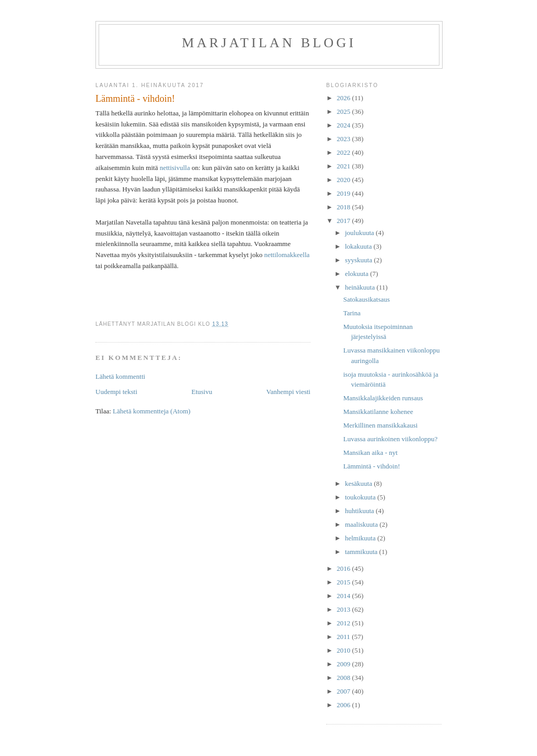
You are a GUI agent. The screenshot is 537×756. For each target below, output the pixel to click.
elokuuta (358, 274)
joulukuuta (361, 233)
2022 (344, 152)
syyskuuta (359, 260)
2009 (344, 664)
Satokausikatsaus (366, 299)
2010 (344, 650)
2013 (344, 609)
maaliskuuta (362, 524)
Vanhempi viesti (288, 392)
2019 (344, 193)
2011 (344, 637)
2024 (344, 125)
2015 (344, 582)
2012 (344, 623)
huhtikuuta (361, 511)
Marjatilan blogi (269, 43)
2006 (344, 705)
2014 (344, 596)
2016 (344, 568)
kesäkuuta (359, 483)
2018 (344, 207)
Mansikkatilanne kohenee (378, 412)
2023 (344, 139)
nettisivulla (175, 168)
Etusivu (202, 392)
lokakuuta (359, 246)
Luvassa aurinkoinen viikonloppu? (390, 439)
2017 (344, 221)
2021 (344, 166)
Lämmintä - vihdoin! (371, 466)
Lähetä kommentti (120, 376)
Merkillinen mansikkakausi (380, 425)
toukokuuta (361, 497)
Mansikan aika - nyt (370, 452)
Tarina (352, 313)
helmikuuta (361, 538)
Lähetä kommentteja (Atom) (152, 411)
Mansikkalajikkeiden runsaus (383, 398)
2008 (344, 678)
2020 (344, 180)
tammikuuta (362, 552)
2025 (344, 111)
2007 (344, 691)
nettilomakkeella (287, 255)
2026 (344, 98)
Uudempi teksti (116, 392)
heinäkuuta (361, 287)
